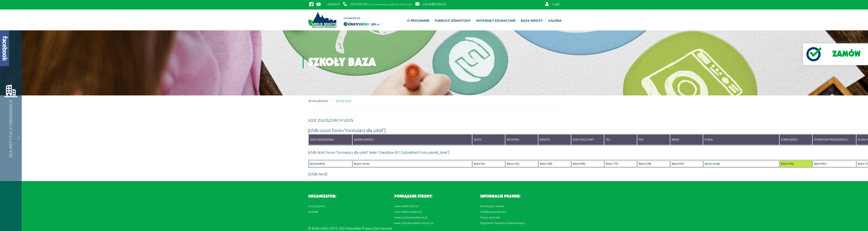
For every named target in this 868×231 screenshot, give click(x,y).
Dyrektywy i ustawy (492, 206)
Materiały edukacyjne (496, 21)
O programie (418, 21)
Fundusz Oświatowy (453, 21)
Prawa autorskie (490, 217)
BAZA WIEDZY (532, 21)
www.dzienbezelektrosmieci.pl (414, 223)
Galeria (555, 21)
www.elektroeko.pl (406, 206)
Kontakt (313, 212)
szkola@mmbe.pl (434, 4)
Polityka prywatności (493, 212)
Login (556, 4)
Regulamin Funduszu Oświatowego (503, 223)
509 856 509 (359, 4)
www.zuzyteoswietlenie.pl (411, 217)
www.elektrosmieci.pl (408, 212)
